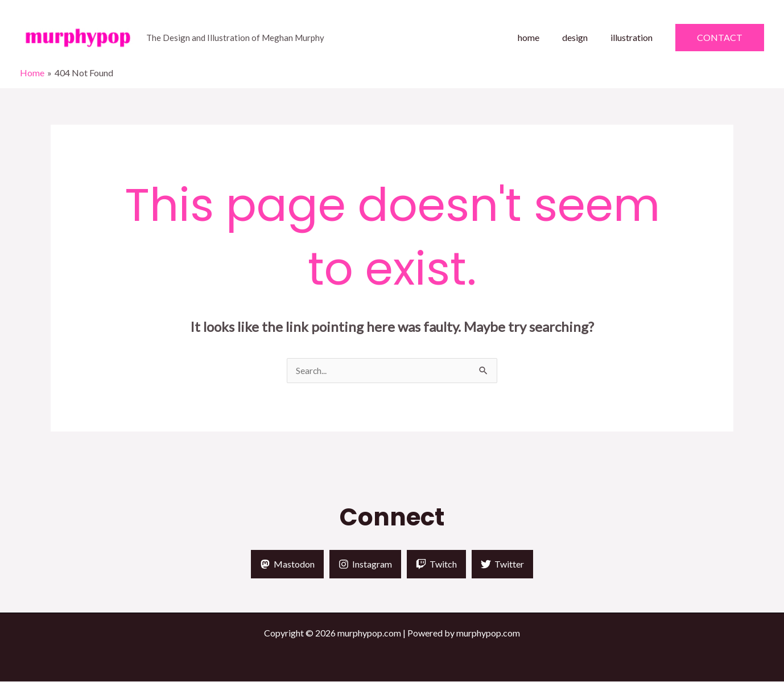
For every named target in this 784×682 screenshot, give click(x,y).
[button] (720, 38)
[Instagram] (365, 565)
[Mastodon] (287, 565)
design (582, 37)
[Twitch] (436, 565)
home (540, 37)
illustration (634, 37)
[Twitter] (502, 565)
